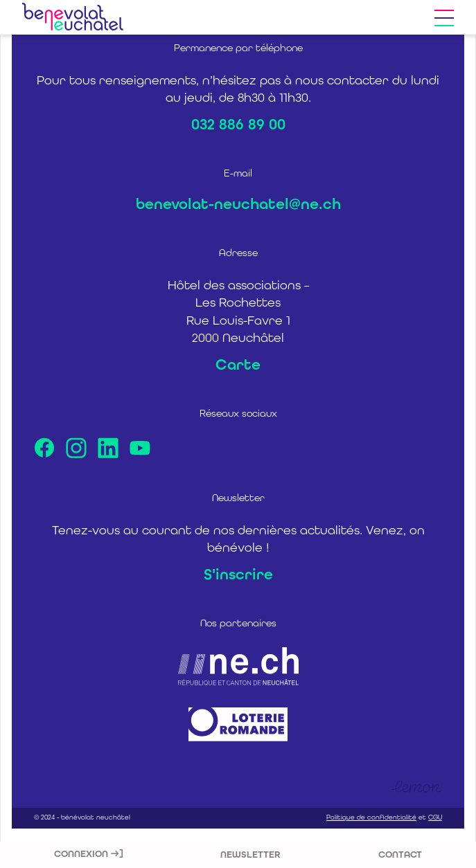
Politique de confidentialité (371, 817)
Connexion (88, 854)
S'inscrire (238, 575)
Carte (238, 365)
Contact (400, 855)
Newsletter (250, 855)
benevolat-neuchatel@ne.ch (238, 204)
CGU (435, 817)
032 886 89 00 (238, 125)
